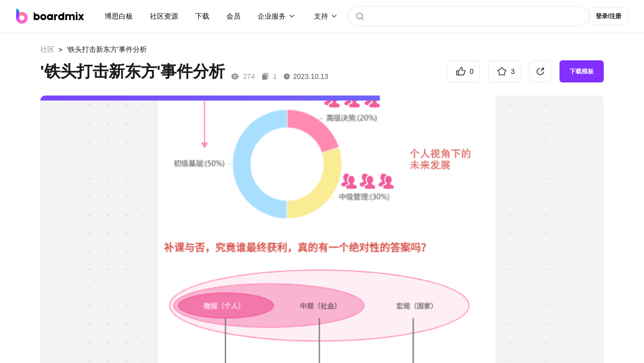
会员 (233, 16)
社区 (47, 49)
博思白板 (119, 16)
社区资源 (164, 16)
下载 (202, 16)
